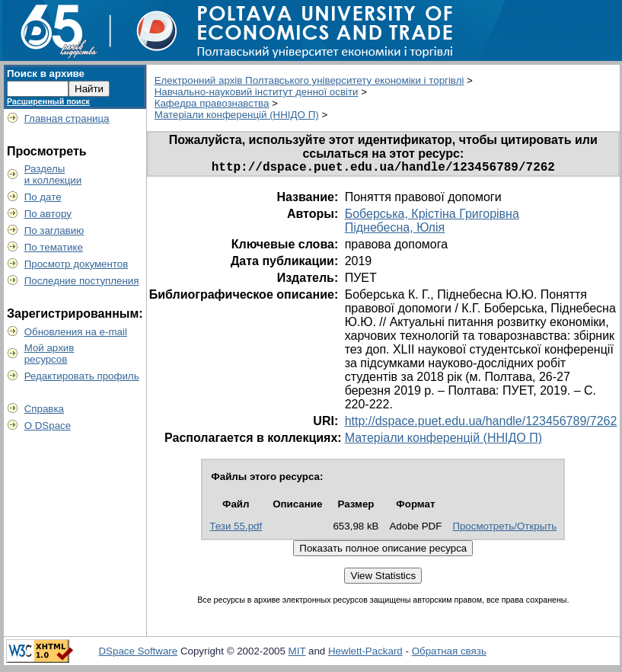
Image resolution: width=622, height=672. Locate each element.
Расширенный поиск (48, 101)
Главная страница (67, 118)
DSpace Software (138, 654)
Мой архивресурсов (49, 354)
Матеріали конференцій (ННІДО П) (237, 115)
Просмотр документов (77, 264)
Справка (44, 409)
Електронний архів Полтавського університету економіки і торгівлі (309, 80)
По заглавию (54, 230)
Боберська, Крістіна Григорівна (432, 217)
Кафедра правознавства (212, 103)
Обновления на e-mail (76, 332)
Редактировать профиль (82, 376)
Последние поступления (82, 281)
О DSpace (48, 426)
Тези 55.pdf (236, 529)
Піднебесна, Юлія (395, 230)
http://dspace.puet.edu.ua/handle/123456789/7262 (481, 424)
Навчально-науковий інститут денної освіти (257, 92)
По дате (43, 197)
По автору (48, 214)
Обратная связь (449, 654)
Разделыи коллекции (53, 174)
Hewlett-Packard (365, 654)
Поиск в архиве (46, 74)
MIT (297, 654)
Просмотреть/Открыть (504, 529)
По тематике (54, 247)
